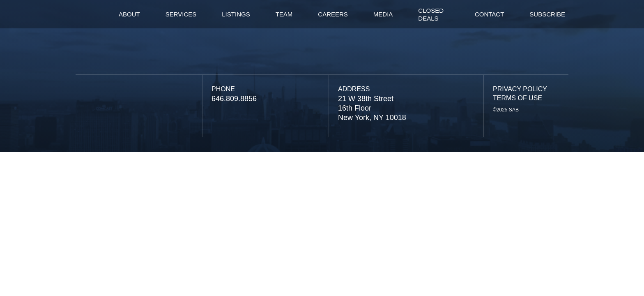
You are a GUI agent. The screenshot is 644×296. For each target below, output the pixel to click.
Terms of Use (517, 98)
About (129, 14)
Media (383, 14)
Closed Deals (431, 14)
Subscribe (547, 14)
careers (333, 14)
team (284, 14)
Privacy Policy (520, 89)
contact (489, 14)
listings (236, 14)
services (181, 14)
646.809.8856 (234, 99)
